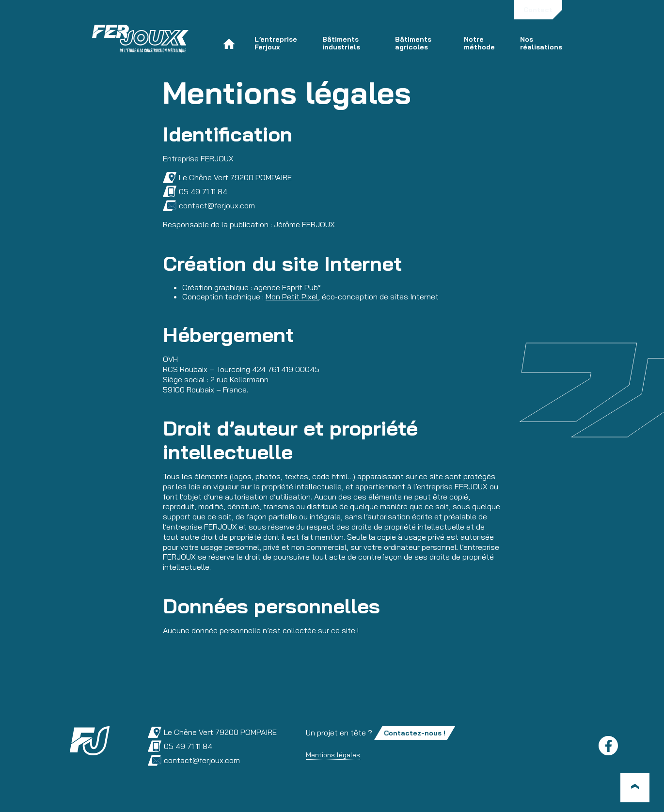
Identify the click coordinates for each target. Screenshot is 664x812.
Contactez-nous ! (415, 733)
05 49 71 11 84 (195, 192)
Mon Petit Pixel (292, 297)
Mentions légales (333, 755)
